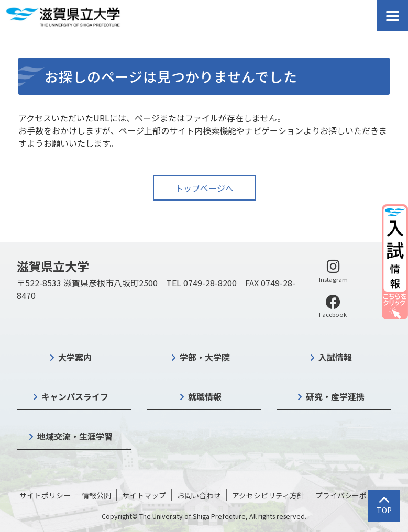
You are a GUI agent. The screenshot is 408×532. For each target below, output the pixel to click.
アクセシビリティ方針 (268, 495)
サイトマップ (144, 495)
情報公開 (96, 495)
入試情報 (335, 357)
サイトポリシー (45, 495)
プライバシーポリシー (352, 495)
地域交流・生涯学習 (75, 436)
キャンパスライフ (75, 396)
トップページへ (204, 188)
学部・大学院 (205, 357)
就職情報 (205, 396)
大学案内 (75, 357)
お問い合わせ (199, 495)
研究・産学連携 (335, 396)
